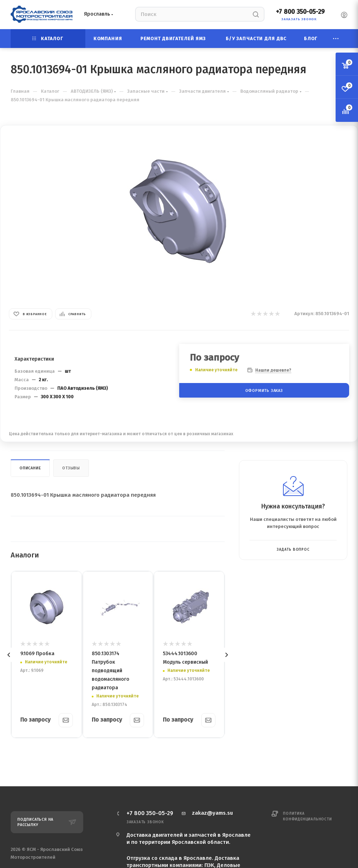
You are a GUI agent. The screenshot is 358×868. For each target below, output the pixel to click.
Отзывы (71, 468)
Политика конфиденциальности (307, 816)
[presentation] (9, 655)
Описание (30, 468)
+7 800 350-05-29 (300, 12)
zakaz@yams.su (212, 813)
